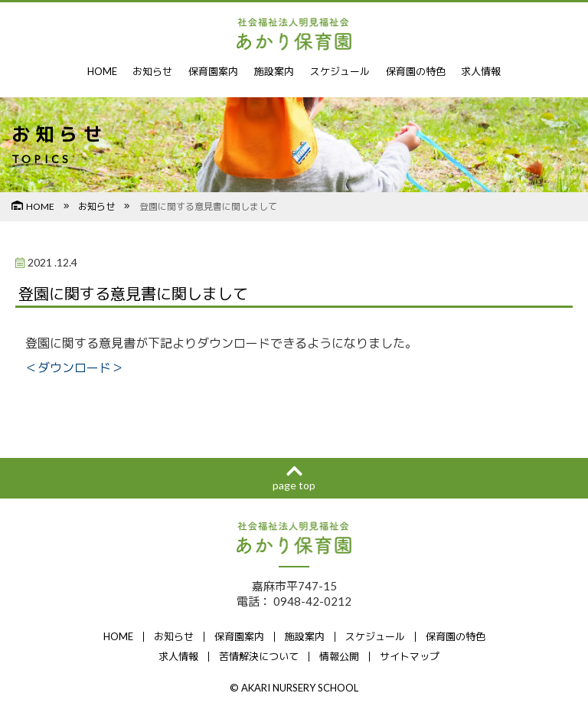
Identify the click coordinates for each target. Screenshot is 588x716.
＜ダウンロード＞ (74, 367)
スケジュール (340, 71)
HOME (102, 71)
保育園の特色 (416, 71)
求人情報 (481, 71)
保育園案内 (213, 71)
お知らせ (152, 71)
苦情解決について (259, 656)
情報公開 (339, 656)
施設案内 (274, 71)
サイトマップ (410, 656)
